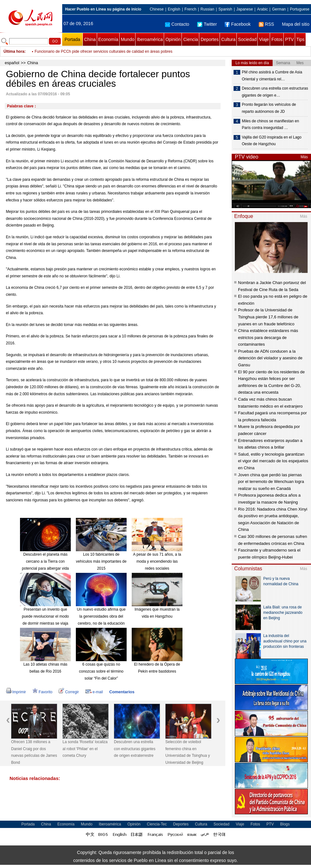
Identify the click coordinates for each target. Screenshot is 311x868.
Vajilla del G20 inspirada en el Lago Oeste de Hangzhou (272, 141)
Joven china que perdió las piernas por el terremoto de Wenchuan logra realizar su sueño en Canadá (271, 482)
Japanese (245, 9)
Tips (301, 39)
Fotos (277, 39)
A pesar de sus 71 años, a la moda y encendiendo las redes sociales (157, 561)
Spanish (225, 9)
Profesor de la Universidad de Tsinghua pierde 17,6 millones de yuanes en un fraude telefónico (268, 317)
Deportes (210, 39)
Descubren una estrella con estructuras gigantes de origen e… (275, 92)
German (279, 9)
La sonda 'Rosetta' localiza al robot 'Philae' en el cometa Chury (85, 749)
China (90, 39)
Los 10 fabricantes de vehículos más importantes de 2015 (101, 561)
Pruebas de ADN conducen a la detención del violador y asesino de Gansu (270, 358)
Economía (108, 39)
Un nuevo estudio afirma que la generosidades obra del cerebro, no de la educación (101, 616)
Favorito (42, 692)
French (190, 9)
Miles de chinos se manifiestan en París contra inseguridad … (270, 125)
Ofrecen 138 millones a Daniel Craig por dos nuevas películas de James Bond (34, 752)
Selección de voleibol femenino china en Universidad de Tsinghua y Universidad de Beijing (188, 752)
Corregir (69, 692)
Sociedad (247, 39)
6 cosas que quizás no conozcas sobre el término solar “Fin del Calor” (101, 671)
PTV (289, 39)
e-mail (94, 692)
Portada (72, 39)
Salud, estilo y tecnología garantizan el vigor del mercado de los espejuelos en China (273, 461)
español (12, 63)
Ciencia (191, 39)
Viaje (264, 39)
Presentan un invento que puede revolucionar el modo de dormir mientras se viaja (45, 616)
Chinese (157, 9)
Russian (207, 9)
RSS (266, 24)
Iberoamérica (150, 39)
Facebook (238, 24)
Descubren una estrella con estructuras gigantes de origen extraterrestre (135, 749)
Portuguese (300, 9)
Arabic (262, 9)
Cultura (228, 39)
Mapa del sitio (296, 24)
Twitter (207, 24)
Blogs (285, 824)
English (174, 9)
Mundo (128, 39)
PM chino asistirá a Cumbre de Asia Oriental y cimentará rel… (272, 76)
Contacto (177, 24)
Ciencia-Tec (157, 824)
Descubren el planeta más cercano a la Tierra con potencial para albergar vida (45, 561)
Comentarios (122, 692)
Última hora (14, 51)
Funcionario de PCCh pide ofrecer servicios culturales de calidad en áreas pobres (103, 51)
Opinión (173, 39)
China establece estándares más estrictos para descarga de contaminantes (268, 337)
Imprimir (16, 692)
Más (304, 157)
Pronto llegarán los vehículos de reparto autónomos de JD (269, 108)
